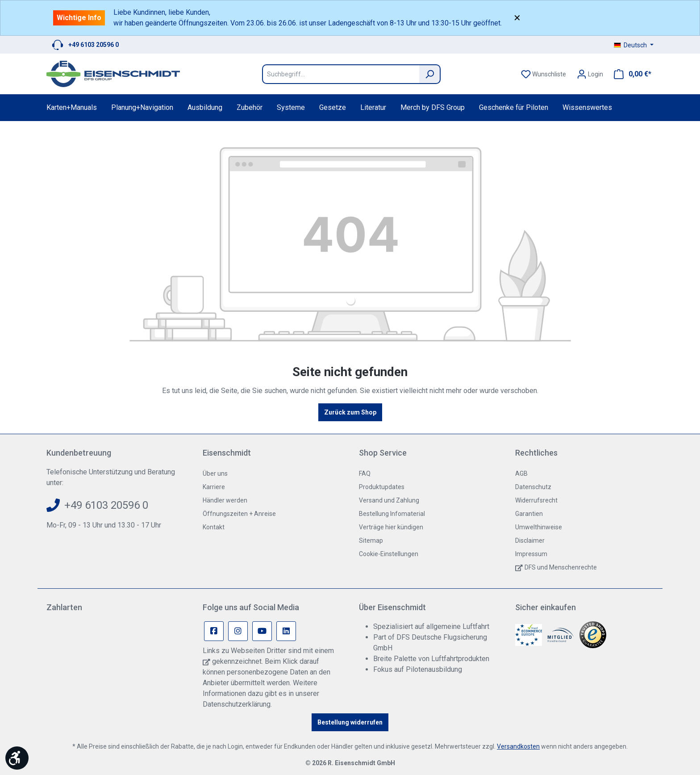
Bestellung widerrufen (350, 722)
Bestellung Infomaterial (392, 514)
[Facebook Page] (214, 631)
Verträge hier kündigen (391, 527)
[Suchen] (430, 74)
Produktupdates (382, 487)
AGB (521, 473)
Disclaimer (530, 540)
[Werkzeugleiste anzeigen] (17, 758)
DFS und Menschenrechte (561, 567)
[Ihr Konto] (590, 74)
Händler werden (225, 500)
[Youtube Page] (262, 631)
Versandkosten (518, 746)
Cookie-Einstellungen (389, 554)
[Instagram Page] (238, 631)
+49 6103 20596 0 (94, 45)
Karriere (214, 487)
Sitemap (371, 540)
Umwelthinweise (539, 527)
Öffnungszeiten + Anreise (239, 514)
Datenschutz (533, 487)
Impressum (531, 554)
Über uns (215, 473)
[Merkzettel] (544, 74)
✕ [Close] (517, 18)
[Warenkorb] (630, 74)
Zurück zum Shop (350, 412)
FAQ (365, 473)
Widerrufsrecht (536, 500)
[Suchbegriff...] (341, 74)
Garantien (529, 514)
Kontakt (214, 527)
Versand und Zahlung (389, 500)
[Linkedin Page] (286, 631)
